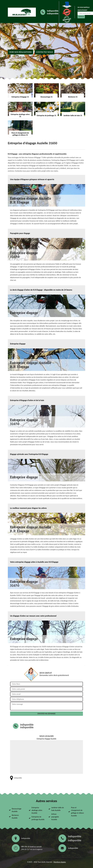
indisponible (53, 11)
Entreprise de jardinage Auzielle (38, 818)
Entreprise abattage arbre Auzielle (37, 810)
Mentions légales (60, 862)
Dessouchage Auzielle (17, 810)
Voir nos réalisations (20, 52)
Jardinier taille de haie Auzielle (58, 809)
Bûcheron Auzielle (15, 817)
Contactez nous (45, 52)
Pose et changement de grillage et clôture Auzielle (78, 812)
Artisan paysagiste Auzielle (55, 817)
